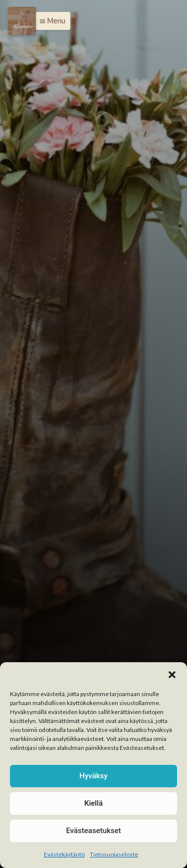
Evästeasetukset (93, 831)
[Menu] (22, 21)
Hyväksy (93, 776)
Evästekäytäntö (64, 854)
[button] (172, 675)
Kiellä (93, 803)
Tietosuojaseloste (114, 854)
